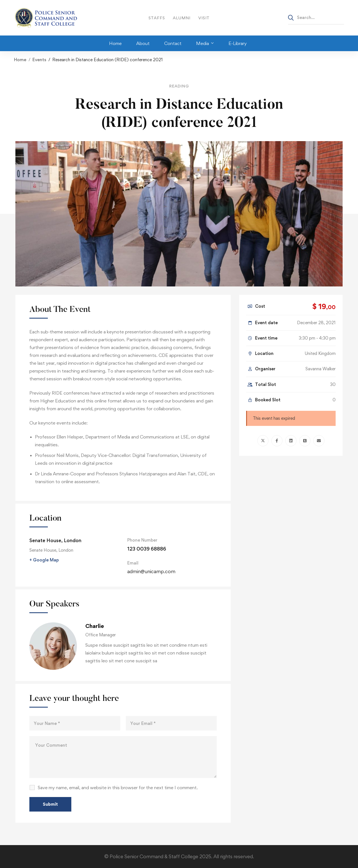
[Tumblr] (305, 441)
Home (20, 60)
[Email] (319, 441)
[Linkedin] (291, 441)
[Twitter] (263, 441)
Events (39, 60)
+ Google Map (44, 560)
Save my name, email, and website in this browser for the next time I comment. (118, 788)
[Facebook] (277, 441)
